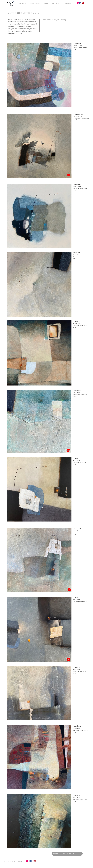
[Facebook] (80, 3)
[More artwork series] (67, 854)
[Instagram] (78, 3)
